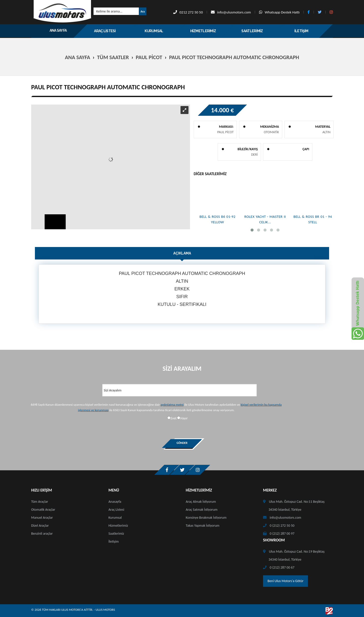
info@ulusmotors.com (231, 12)
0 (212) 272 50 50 (282, 526)
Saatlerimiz (116, 534)
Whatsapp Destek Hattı (279, 12)
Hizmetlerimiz (118, 526)
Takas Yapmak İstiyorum (203, 526)
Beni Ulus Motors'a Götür (285, 581)
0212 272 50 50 (188, 12)
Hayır (184, 418)
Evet (174, 418)
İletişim (114, 542)
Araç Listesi (116, 510)
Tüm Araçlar (40, 502)
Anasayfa (115, 502)
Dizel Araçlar (40, 526)
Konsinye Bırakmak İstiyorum (206, 518)
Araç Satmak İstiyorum (202, 510)
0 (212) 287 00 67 (282, 567)
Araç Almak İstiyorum (201, 502)
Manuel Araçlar (42, 518)
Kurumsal (115, 518)
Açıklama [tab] (182, 253)
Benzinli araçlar (42, 534)
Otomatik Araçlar (43, 510)
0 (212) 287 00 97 (282, 534)
